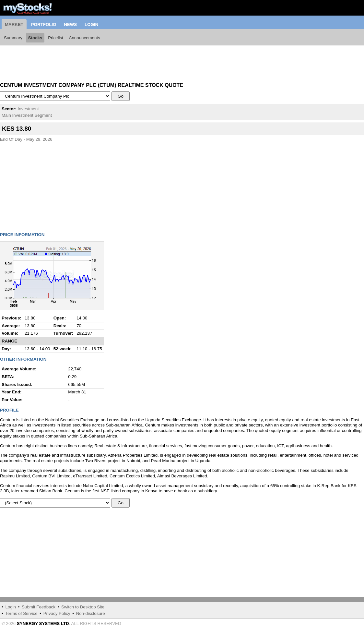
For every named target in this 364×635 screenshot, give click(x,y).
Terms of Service (21, 613)
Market (14, 24)
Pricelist (56, 38)
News (70, 24)
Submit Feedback (39, 607)
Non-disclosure (91, 613)
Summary (13, 38)
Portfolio (44, 24)
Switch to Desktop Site (83, 607)
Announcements (85, 38)
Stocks (35, 38)
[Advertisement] (52, 62)
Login (91, 24)
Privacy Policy (57, 613)
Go (121, 96)
